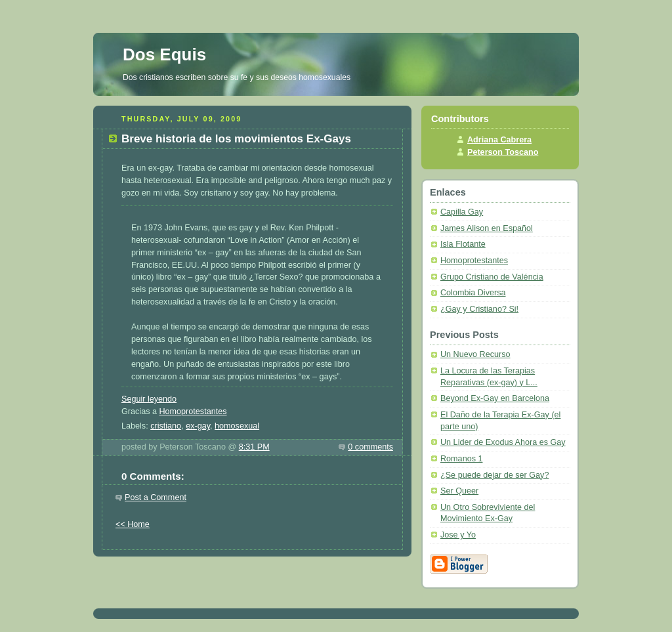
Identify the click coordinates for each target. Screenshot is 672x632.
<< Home (133, 524)
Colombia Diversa (473, 293)
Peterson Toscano (503, 152)
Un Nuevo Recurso (475, 354)
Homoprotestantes (193, 411)
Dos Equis (164, 54)
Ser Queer (459, 491)
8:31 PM (254, 447)
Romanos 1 (461, 459)
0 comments (370, 447)
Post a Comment (156, 497)
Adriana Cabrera (499, 140)
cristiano (166, 426)
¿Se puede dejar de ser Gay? (494, 475)
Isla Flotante (463, 244)
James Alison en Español (487, 228)
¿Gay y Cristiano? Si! (479, 309)
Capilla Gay (462, 212)
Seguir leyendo (149, 399)
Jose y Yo (458, 535)
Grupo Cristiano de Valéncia (492, 277)
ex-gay (198, 426)
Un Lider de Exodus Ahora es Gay (503, 442)
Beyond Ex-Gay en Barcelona (495, 398)
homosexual (237, 426)
